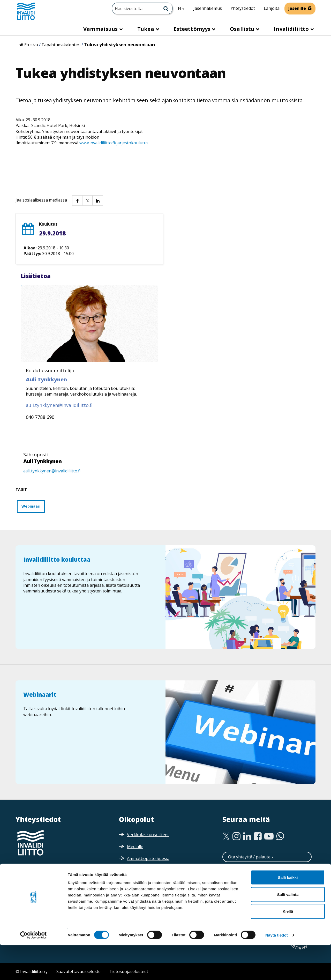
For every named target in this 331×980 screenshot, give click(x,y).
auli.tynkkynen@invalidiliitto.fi (52, 471)
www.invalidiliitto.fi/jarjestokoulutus (113, 143)
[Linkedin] (247, 836)
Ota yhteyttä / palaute (249, 857)
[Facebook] (258, 836)
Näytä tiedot (277, 970)
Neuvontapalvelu (245, 870)
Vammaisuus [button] (101, 29)
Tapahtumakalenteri (61, 45)
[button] (77, 200)
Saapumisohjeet (39, 887)
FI (183, 8)
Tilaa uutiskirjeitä (245, 883)
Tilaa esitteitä (241, 896)
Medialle (135, 847)
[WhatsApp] (280, 836)
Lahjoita (272, 8)
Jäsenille (297, 8)
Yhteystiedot (243, 8)
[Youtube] (269, 836)
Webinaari (31, 506)
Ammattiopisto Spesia (148, 858)
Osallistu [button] (243, 29)
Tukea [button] (146, 29)
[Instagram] (236, 836)
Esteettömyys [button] (193, 29)
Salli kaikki (288, 912)
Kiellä (288, 946)
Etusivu (31, 45)
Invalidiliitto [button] (292, 29)
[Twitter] (226, 836)
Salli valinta (288, 929)
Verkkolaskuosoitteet (148, 835)
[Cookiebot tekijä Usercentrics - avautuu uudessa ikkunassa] (33, 970)
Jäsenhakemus (208, 8)
